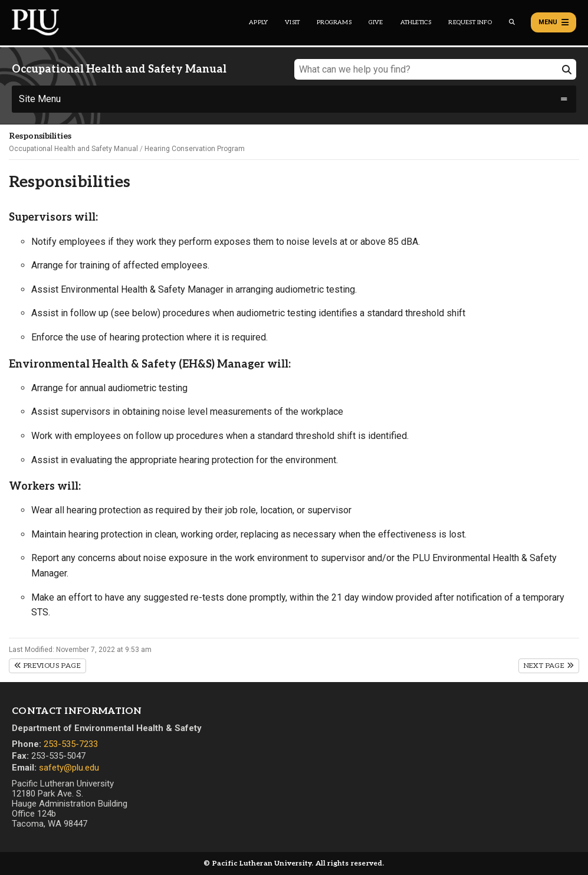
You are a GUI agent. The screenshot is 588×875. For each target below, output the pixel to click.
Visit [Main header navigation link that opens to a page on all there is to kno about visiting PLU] (292, 22)
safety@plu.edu (69, 768)
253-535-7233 (71, 744)
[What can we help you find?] (436, 69)
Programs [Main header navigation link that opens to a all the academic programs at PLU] (334, 22)
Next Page (549, 666)
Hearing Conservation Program (195, 149)
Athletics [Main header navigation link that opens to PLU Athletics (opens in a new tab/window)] (416, 22)
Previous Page (47, 666)
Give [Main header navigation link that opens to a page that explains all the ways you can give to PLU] (376, 22)
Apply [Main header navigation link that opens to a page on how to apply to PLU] (258, 22)
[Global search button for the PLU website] (512, 22)
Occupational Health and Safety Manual (73, 149)
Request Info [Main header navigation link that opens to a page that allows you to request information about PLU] (470, 22)
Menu (553, 22)
